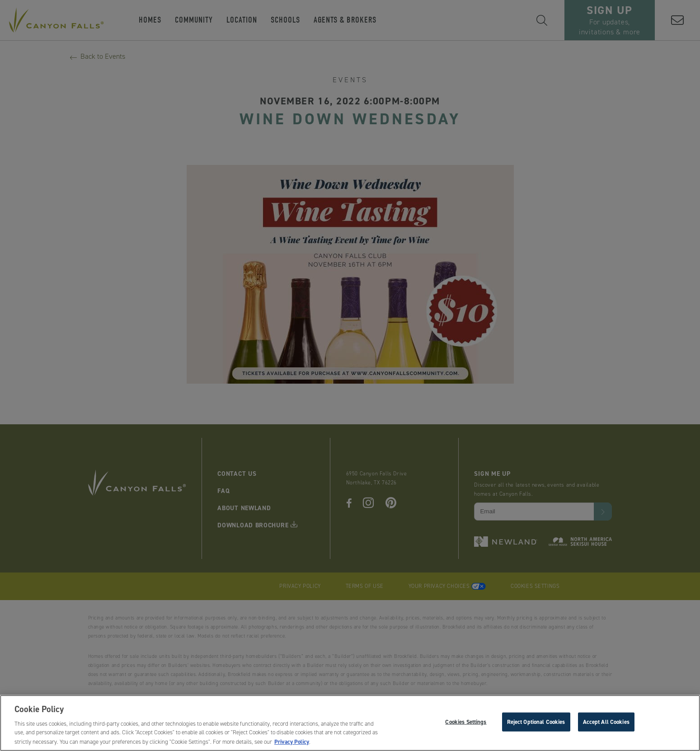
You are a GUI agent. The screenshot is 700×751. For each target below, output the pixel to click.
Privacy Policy (292, 744)
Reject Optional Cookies (536, 724)
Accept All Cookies (606, 724)
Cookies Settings (466, 724)
